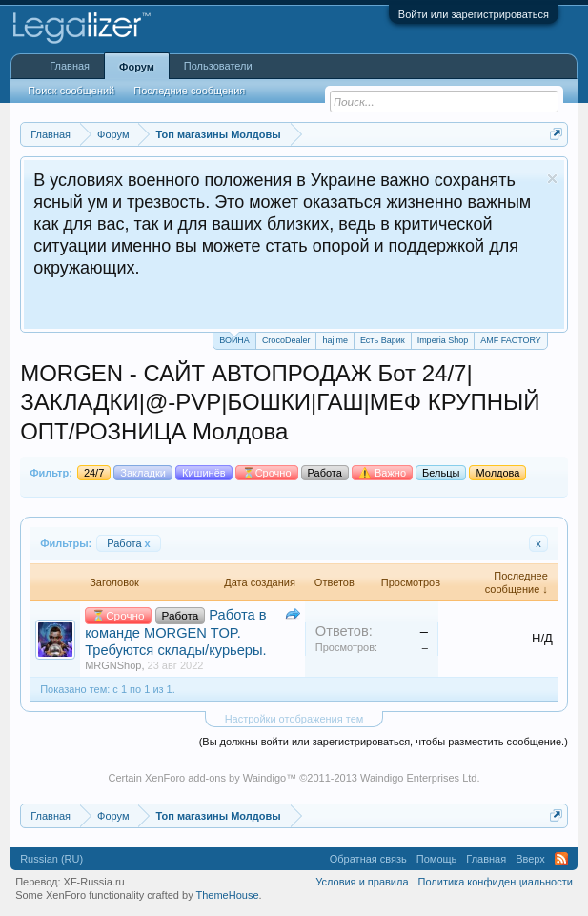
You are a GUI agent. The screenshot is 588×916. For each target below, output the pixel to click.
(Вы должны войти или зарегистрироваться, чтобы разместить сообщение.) (384, 742)
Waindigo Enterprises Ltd (419, 778)
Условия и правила (362, 882)
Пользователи (218, 66)
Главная (70, 66)
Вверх (530, 859)
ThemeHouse (228, 895)
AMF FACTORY (511, 340)
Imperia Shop (443, 340)
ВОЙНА (234, 339)
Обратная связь (368, 859)
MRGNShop (113, 665)
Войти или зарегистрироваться (474, 14)
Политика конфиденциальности (496, 882)
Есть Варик (383, 340)
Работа (128, 543)
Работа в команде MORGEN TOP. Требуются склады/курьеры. (175, 632)
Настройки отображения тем (294, 719)
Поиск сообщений (71, 91)
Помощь (437, 859)
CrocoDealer (286, 340)
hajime (335, 340)
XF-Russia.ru (94, 882)
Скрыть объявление (552, 179)
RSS (561, 859)
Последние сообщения (189, 91)
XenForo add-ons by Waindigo (215, 778)
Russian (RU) (51, 859)
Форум (137, 67)
